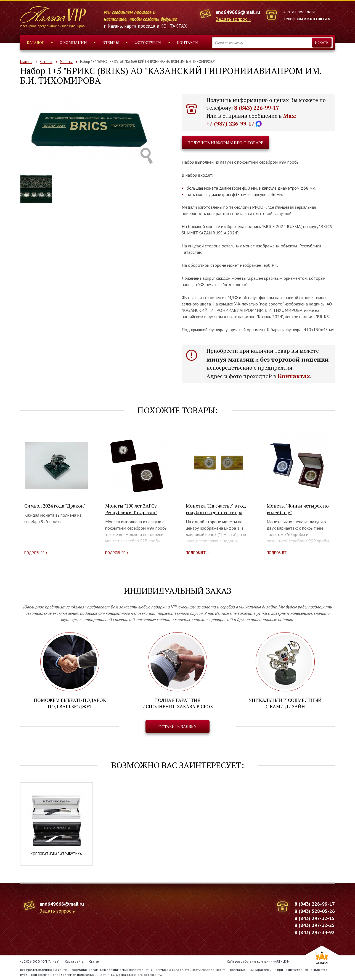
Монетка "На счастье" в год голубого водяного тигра (216, 509)
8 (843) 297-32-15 (315, 918)
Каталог (35, 42)
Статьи (94, 961)
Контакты (188, 42)
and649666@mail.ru (238, 12)
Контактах (294, 376)
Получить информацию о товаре (225, 143)
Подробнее (34, 553)
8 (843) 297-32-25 (315, 925)
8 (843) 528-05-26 (315, 910)
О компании (73, 42)
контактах (319, 18)
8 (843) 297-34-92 (315, 932)
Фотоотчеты (148, 42)
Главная (26, 62)
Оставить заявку (177, 726)
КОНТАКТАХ (174, 26)
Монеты (66, 62)
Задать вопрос (231, 19)
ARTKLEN (281, 961)
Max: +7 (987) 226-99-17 (251, 120)
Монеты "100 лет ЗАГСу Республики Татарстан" (131, 509)
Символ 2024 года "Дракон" (55, 506)
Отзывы (111, 42)
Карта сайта (74, 961)
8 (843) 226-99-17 (257, 108)
